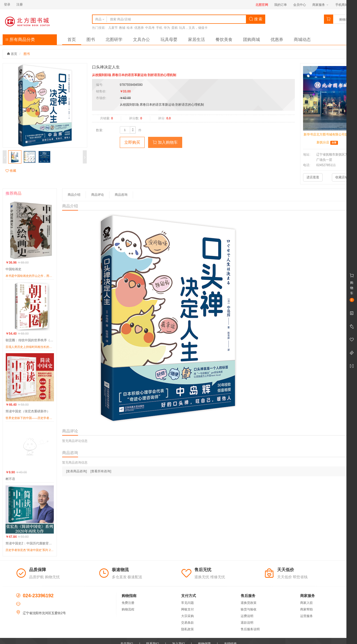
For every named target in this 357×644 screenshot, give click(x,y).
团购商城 (251, 39)
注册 (20, 4)
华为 (167, 28)
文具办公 (141, 39)
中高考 (150, 28)
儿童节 (113, 28)
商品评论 (98, 195)
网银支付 (187, 609)
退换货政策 (249, 603)
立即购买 (132, 142)
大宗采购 (187, 616)
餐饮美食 (224, 39)
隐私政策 (187, 629)
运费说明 (247, 616)
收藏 (11, 171)
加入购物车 (165, 142)
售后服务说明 (250, 629)
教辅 (122, 28)
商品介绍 (74, 195)
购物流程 (128, 609)
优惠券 (139, 28)
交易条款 (187, 623)
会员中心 (300, 5)
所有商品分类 (20, 39)
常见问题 (187, 603)
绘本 (130, 28)
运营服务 (306, 616)
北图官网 (262, 5)
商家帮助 (306, 609)
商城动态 (302, 39)
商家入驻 (306, 603)
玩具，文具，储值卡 (193, 28)
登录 (7, 4)
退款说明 (247, 623)
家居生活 (196, 39)
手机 (159, 28)
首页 (72, 39)
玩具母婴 (169, 39)
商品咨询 (121, 195)
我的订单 (281, 5)
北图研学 (114, 39)
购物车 (344, 20)
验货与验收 (249, 609)
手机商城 (343, 5)
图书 (91, 39)
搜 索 (256, 19)
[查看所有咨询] (101, 471)
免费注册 (128, 603)
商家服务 (320, 5)
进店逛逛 (313, 177)
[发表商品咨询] (77, 471)
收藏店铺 (342, 177)
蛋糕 (175, 28)
